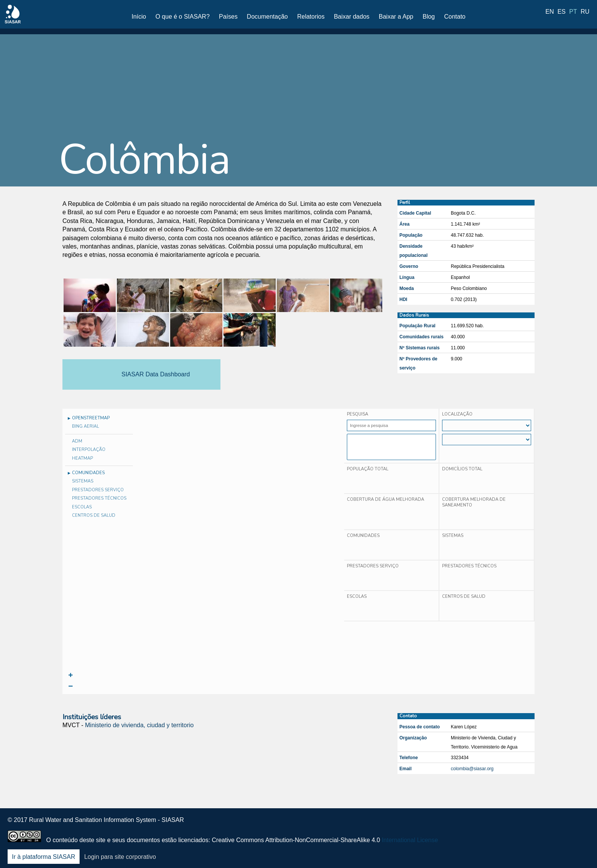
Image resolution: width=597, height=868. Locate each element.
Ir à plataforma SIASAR (43, 857)
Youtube (562, 825)
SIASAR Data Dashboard (156, 374)
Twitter (522, 825)
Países (228, 17)
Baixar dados (352, 17)
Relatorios (311, 17)
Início (139, 17)
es (561, 16)
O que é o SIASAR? (182, 17)
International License (410, 840)
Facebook (502, 825)
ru (585, 16)
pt (573, 16)
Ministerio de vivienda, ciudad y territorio (139, 725)
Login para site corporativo (120, 857)
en (550, 16)
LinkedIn (542, 825)
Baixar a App (396, 17)
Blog (429, 17)
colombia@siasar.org (472, 769)
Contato (455, 17)
